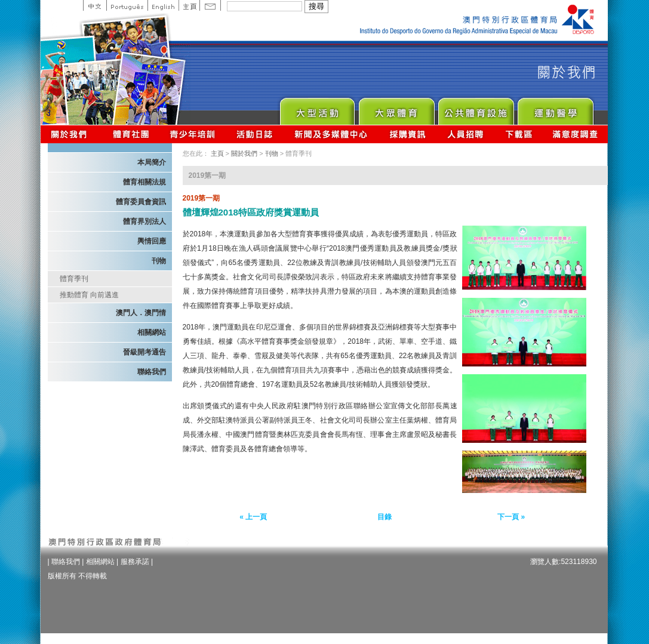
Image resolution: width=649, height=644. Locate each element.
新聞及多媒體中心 (331, 134)
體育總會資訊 (131, 134)
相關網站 (152, 332)
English (163, 5)
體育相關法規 (144, 182)
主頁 (189, 5)
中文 (95, 5)
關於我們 (71, 134)
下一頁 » (511, 517)
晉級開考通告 (144, 352)
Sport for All (396, 108)
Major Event (317, 108)
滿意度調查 (576, 134)
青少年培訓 (193, 134)
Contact (210, 5)
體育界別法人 (144, 221)
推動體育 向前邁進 (89, 295)
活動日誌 (255, 134)
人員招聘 (465, 134)
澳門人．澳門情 (141, 313)
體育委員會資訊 (141, 202)
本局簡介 (152, 162)
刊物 (159, 261)
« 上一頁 (253, 517)
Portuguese (127, 5)
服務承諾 (135, 562)
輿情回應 (152, 241)
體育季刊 (74, 279)
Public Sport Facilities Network (476, 108)
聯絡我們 (152, 372)
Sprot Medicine (555, 108)
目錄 (385, 517)
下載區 (519, 134)
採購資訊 (407, 134)
